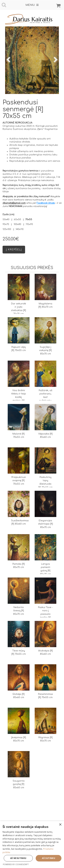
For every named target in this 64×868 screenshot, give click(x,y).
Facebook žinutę (46, 203)
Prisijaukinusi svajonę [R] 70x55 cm (19, 481)
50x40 (6, 219)
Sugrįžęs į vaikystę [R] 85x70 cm (45, 350)
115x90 (29, 224)
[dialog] (32, 845)
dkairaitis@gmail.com (14, 203)
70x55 (29, 219)
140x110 (20, 229)
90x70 (6, 224)
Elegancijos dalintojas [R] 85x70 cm (45, 524)
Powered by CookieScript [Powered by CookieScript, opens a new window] (16, 864)
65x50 (17, 219)
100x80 (17, 224)
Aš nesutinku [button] (18, 858)
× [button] (60, 825)
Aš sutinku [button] (49, 858)
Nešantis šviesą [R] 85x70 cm (19, 611)
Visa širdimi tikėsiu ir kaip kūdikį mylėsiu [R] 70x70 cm (19, 397)
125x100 (7, 229)
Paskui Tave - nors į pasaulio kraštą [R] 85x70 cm (45, 614)
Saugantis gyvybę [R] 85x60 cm (19, 784)
